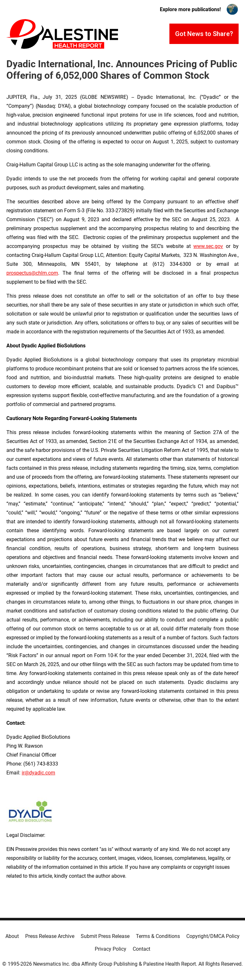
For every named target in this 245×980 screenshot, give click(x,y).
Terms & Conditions (158, 936)
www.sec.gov (208, 246)
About (12, 936)
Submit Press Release (105, 936)
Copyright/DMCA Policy (213, 936)
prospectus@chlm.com (32, 273)
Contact (141, 949)
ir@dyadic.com (38, 773)
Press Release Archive (50, 936)
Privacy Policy (111, 949)
